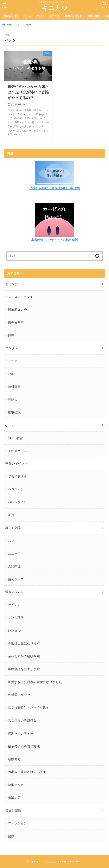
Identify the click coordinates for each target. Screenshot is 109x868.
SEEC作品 (16, 438)
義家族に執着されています (27, 772)
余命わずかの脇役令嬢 (24, 656)
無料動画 (14, 387)
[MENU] (4, 5)
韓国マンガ (16, 785)
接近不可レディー (21, 733)
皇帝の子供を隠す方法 (24, 746)
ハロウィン (16, 489)
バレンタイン (17, 502)
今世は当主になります (24, 643)
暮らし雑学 (13, 528)
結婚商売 (14, 759)
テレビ (40, 16)
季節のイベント (74, 16)
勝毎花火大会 (17, 310)
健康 (11, 836)
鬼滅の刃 (14, 798)
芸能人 (13, 400)
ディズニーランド (21, 297)
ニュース (14, 553)
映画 (11, 374)
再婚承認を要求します (24, 669)
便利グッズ (16, 579)
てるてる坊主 (17, 476)
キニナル (54, 8)
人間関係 (14, 566)
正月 (11, 515)
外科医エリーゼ (19, 695)
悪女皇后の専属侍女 (22, 720)
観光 (11, 335)
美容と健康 (94, 16)
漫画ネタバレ (11, 16)
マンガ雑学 (16, 617)
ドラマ (13, 361)
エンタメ (12, 348)
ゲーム (27, 16)
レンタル (14, 630)
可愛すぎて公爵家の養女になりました (35, 682)
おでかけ (55, 16)
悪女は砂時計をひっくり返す (29, 708)
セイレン (14, 605)
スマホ (13, 541)
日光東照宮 (16, 323)
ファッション (17, 823)
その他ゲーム (17, 451)
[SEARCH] (105, 5)
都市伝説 (14, 412)
